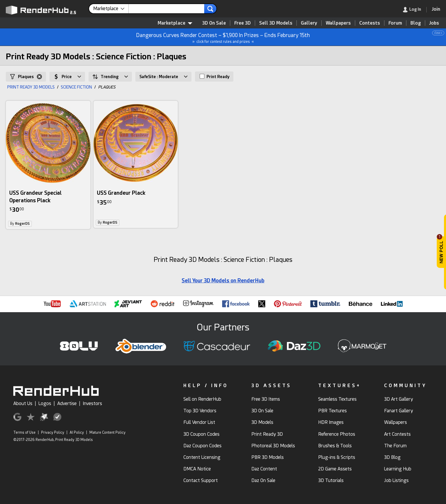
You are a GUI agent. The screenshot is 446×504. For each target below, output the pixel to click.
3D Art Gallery (399, 399)
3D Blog (392, 457)
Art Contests (397, 434)
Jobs (434, 23)
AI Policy (77, 433)
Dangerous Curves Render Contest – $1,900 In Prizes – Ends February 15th (223, 37)
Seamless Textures (337, 399)
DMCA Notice (197, 469)
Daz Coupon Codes (202, 446)
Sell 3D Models (276, 23)
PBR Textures (332, 411)
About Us (23, 403)
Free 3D (243, 23)
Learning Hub (398, 469)
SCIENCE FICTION (76, 87)
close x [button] (438, 33)
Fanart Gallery (399, 411)
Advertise (67, 403)
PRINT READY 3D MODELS (31, 87)
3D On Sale (214, 23)
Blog (416, 23)
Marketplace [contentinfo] (175, 23)
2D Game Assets (335, 469)
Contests (370, 23)
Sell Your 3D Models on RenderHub (223, 280)
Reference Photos (337, 434)
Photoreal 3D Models (273, 446)
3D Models (262, 422)
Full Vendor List (199, 422)
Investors (92, 403)
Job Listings (396, 480)
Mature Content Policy (107, 433)
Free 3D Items (266, 399)
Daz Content (264, 469)
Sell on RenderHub (202, 399)
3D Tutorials (331, 480)
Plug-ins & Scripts (337, 457)
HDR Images (331, 422)
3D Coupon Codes (201, 434)
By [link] (20, 224)
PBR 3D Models (268, 457)
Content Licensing (202, 457)
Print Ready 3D (267, 434)
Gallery (309, 23)
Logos (45, 403)
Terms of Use (24, 433)
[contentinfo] (111, 9)
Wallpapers (338, 23)
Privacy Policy (53, 433)
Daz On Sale (263, 480)
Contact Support (201, 480)
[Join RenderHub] (436, 9)
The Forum (395, 446)
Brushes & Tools (335, 446)
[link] (415, 10)
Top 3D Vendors (200, 411)
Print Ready (214, 76)
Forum (395, 23)
